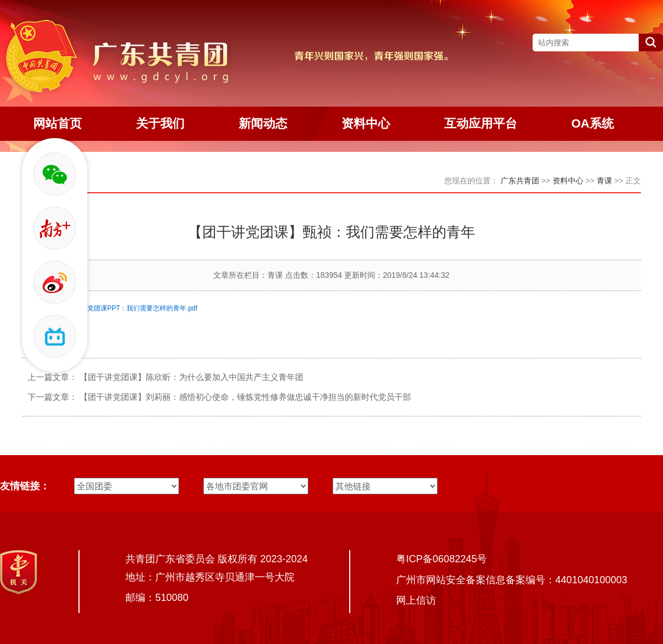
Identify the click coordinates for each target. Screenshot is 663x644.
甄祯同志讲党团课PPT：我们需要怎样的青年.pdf (126, 308)
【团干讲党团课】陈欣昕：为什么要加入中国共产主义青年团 (191, 377)
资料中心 (568, 181)
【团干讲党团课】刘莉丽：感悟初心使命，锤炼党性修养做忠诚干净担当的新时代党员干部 (245, 397)
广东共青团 (520, 181)
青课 (604, 181)
